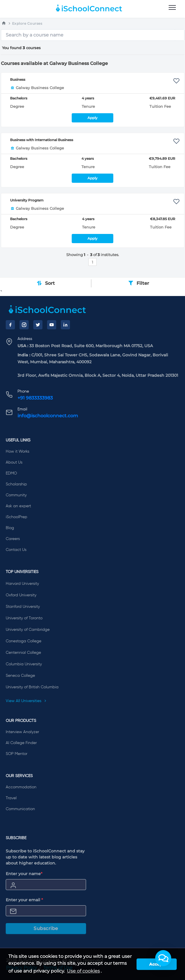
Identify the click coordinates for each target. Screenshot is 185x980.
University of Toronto (24, 618)
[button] (163, 958)
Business (18, 79)
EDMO (11, 473)
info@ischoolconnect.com (48, 416)
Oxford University (21, 595)
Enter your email (24, 900)
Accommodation (21, 787)
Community (16, 495)
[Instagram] (24, 325)
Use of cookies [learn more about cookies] (83, 971)
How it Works (17, 451)
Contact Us (16, 550)
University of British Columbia (32, 687)
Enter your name (24, 874)
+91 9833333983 (35, 398)
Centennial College (23, 653)
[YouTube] (52, 325)
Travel (11, 798)
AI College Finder (21, 743)
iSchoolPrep (16, 517)
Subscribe (46, 928)
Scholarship (16, 484)
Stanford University (23, 607)
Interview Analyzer (22, 732)
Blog (10, 528)
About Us (14, 462)
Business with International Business (42, 140)
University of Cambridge (28, 630)
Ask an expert (18, 506)
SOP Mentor (16, 754)
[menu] (172, 8)
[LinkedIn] (65, 325)
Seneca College (20, 676)
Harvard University (22, 584)
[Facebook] (10, 325)
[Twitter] (38, 325)
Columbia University (24, 664)
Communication (20, 809)
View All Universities (26, 701)
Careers (13, 539)
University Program (27, 200)
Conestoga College (24, 641)
